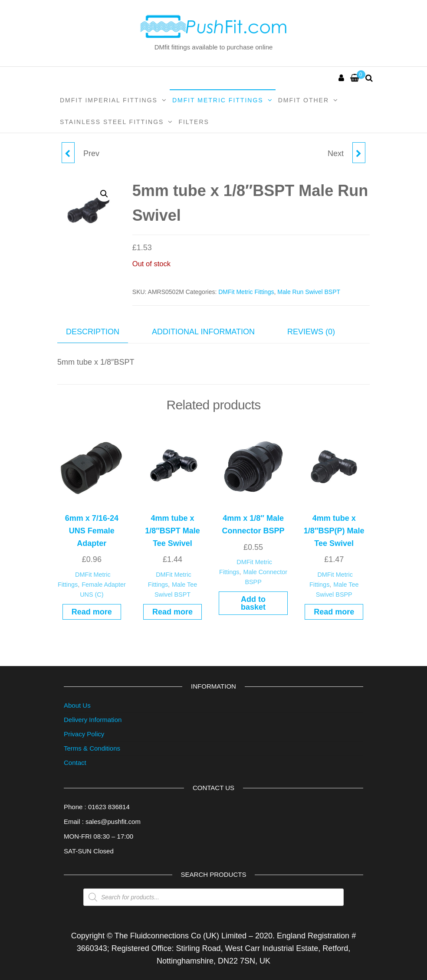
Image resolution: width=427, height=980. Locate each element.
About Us (77, 705)
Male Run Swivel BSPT (309, 292)
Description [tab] (93, 332)
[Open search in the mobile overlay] (213, 897)
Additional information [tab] (203, 332)
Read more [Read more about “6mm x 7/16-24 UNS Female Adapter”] (92, 612)
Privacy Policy (84, 734)
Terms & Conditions (92, 748)
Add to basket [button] (253, 603)
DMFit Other (304, 100)
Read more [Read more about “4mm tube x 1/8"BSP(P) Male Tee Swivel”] (334, 612)
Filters (194, 122)
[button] (104, 194)
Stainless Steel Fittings (112, 122)
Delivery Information (93, 720)
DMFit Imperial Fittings (109, 100)
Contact (75, 763)
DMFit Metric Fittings (218, 100)
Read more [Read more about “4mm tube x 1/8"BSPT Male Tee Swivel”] (172, 612)
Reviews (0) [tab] (311, 332)
